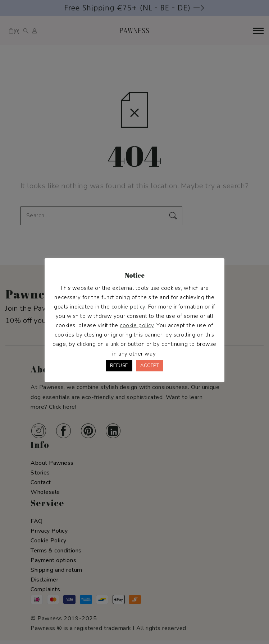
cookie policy (128, 307)
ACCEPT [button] (150, 366)
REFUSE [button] (119, 366)
